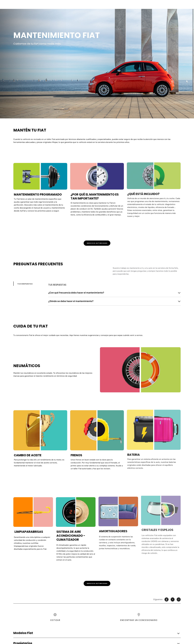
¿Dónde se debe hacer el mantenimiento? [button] (71, 301)
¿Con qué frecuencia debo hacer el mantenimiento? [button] (76, 293)
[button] (96, 633)
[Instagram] (179, 599)
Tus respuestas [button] (25, 284)
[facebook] (167, 599)
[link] (97, 243)
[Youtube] (173, 599)
